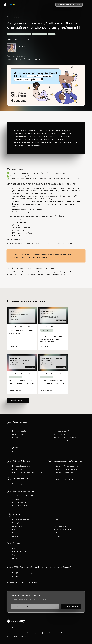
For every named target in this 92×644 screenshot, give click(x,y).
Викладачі (16, 558)
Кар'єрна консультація (62, 533)
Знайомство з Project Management (66, 469)
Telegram (38, 59)
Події (14, 548)
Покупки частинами (68, 633)
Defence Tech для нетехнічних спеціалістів (28, 473)
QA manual (16, 438)
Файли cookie (54, 633)
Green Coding (17, 499)
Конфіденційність (25, 633)
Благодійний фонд (19, 523)
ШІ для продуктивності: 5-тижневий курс (27, 484)
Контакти (57, 520)
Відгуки (15, 536)
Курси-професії (20, 422)
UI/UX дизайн (17, 452)
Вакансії (56, 523)
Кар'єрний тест (59, 536)
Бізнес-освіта (17, 526)
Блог (14, 530)
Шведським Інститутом (70, 272)
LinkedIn (19, 59)
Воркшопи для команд (23, 491)
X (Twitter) (28, 59)
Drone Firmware (18, 469)
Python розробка (18, 434)
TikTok (28, 583)
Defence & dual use (21, 461)
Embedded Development (21, 466)
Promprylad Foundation (56, 275)
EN (12, 627)
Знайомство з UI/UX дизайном (65, 479)
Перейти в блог (18, 400)
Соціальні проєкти (19, 552)
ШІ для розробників (20, 506)
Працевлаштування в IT (62, 530)
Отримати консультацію (69, 5)
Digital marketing (59, 434)
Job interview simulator (61, 526)
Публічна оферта (40, 633)
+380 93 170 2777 (20, 577)
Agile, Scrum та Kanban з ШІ (22, 496)
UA (8, 627)
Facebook (11, 59)
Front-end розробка (19, 431)
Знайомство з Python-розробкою (66, 473)
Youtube (43, 583)
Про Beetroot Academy (20, 520)
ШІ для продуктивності (21, 502)
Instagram (20, 583)
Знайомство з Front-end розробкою (66, 466)
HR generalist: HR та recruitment (65, 438)
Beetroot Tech (12, 633)
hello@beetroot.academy (22, 573)
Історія (15, 533)
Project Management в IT (62, 441)
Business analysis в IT (61, 431)
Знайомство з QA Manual (63, 476)
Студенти (16, 555)
